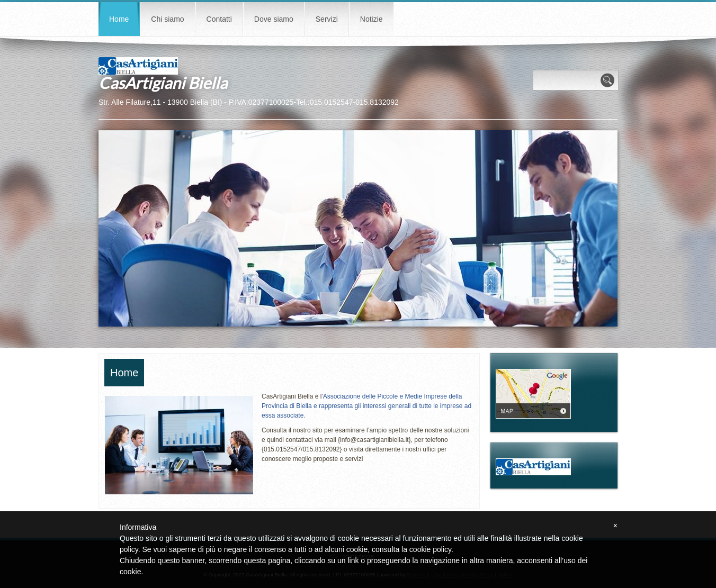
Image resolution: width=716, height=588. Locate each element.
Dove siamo (274, 19)
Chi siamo (167, 19)
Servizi (327, 19)
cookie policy (430, 549)
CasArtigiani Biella (163, 83)
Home (119, 19)
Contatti (219, 19)
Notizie (372, 19)
